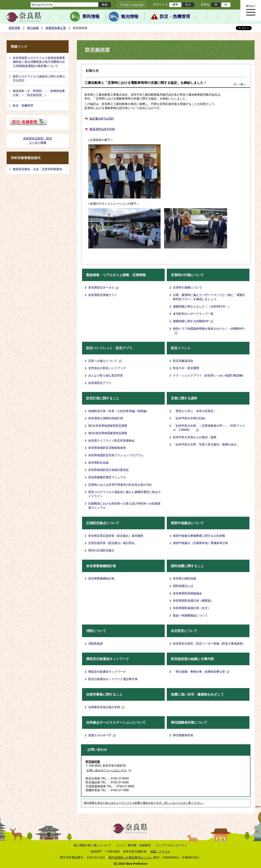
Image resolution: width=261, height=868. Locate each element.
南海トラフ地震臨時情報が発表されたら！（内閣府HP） (210, 331)
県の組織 (33, 28)
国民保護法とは (183, 586)
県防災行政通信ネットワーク (107, 672)
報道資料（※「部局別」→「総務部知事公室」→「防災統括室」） (39, 93)
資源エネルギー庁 (102, 735)
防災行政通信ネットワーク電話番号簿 (113, 679)
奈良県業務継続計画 (101, 578)
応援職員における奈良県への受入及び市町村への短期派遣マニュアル (124, 506)
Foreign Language (132, 5)
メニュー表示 (251, 10)
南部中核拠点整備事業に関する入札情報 (199, 536)
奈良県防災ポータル (104, 287)
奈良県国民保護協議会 (187, 593)
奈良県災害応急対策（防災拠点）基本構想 (116, 536)
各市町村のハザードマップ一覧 (193, 314)
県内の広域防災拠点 (101, 550)
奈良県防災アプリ (100, 383)
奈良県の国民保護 (185, 578)
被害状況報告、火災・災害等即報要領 (37, 169)
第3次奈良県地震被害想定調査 (108, 433)
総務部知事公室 (56, 28)
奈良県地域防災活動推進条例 (107, 448)
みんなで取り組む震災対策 (106, 375)
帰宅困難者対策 (183, 735)
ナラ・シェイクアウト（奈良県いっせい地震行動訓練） (209, 375)
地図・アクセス (160, 851)
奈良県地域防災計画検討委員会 (108, 470)
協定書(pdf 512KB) (102, 119)
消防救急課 (95, 644)
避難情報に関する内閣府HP (193, 321)
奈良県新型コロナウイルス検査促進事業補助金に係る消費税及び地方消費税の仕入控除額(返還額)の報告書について (39, 62)
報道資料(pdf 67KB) (102, 129)
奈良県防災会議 (98, 463)
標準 (175, 5)
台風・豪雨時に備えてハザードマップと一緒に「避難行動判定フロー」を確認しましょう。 (209, 297)
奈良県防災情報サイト (103, 295)
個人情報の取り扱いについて (92, 845)
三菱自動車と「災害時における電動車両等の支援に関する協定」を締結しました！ (146, 83)
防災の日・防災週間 (186, 368)
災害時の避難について (187, 287)
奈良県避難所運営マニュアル (107, 477)
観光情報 (130, 17)
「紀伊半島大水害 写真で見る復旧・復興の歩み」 (206, 444)
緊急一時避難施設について (190, 615)
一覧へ (242, 84)
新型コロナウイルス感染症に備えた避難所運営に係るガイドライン (124, 494)
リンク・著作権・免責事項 (133, 845)
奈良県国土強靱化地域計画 (106, 418)
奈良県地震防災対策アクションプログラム (116, 455)
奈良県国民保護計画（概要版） (193, 601)
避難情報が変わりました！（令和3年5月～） (202, 306)
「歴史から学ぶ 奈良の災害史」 (195, 411)
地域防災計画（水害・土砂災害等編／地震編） (119, 411)
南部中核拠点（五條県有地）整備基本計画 (200, 543)
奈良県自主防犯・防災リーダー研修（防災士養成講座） (209, 644)
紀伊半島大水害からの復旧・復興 (195, 437)
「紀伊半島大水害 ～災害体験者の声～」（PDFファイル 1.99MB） (209, 428)
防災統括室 (93, 762)
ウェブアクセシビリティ (172, 845)
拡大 (188, 5)
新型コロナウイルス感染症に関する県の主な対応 (39, 78)
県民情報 (91, 17)
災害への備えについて (105, 361)
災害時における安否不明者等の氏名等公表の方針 (120, 485)
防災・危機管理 (175, 17)
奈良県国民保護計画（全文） (192, 608)
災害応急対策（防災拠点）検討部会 (111, 543)
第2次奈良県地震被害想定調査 (108, 426)
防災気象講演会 (183, 361)
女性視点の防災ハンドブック (107, 368)
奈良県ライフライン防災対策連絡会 (111, 441)
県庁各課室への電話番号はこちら (130, 857)
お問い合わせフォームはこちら (109, 770)
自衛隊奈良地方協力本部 (106, 707)
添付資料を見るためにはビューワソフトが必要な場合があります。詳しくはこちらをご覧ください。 (144, 803)
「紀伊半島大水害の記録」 (190, 418)
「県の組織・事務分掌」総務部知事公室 (201, 672)
